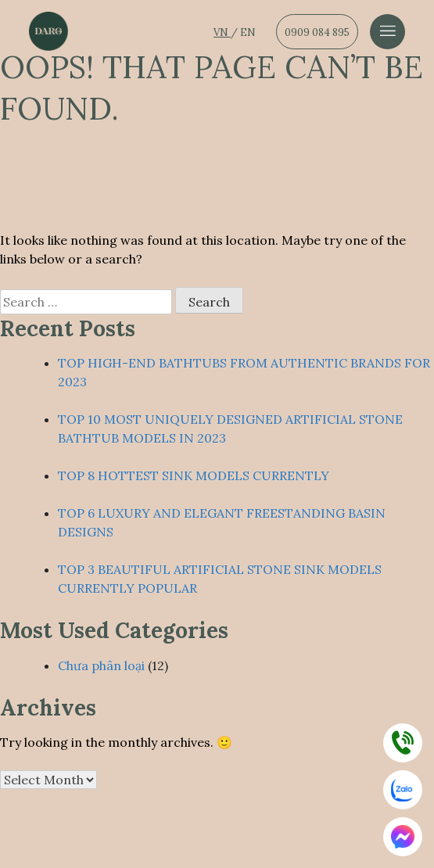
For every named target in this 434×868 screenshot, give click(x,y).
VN (222, 32)
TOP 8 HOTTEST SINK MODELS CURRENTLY (194, 475)
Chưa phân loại (101, 665)
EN (248, 32)
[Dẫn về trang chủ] (48, 31)
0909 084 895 (317, 32)
